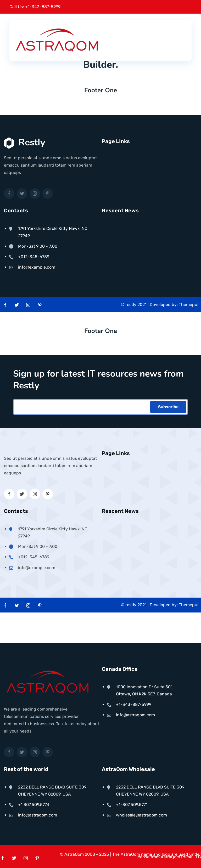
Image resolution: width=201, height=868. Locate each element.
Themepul (189, 303)
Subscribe (168, 407)
